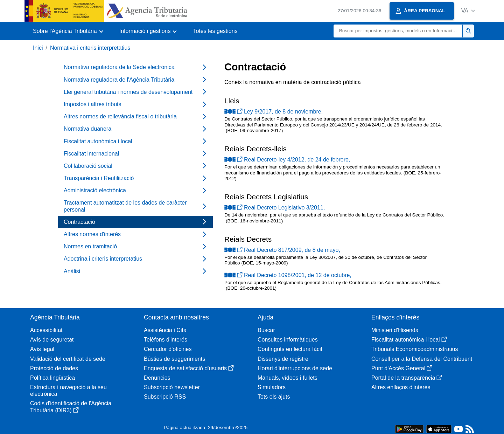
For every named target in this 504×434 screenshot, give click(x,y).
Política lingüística (52, 378)
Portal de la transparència (407, 378)
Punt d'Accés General (402, 368)
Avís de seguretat (52, 340)
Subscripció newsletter (172, 387)
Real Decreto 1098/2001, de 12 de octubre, (288, 275)
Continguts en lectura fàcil (290, 349)
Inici (38, 48)
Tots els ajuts (274, 397)
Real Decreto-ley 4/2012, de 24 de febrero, (287, 160)
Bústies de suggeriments (174, 359)
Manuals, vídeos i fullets (288, 378)
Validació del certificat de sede (68, 359)
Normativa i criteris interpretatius (90, 48)
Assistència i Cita (165, 330)
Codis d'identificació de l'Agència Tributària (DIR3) (71, 407)
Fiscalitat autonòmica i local (409, 340)
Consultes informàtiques (288, 340)
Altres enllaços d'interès (401, 387)
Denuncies (157, 378)
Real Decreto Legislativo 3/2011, (275, 208)
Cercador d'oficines (168, 349)
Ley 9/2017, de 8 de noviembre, (274, 112)
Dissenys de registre (283, 359)
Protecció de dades (54, 368)
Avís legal (42, 349)
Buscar (266, 330)
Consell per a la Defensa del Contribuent (422, 359)
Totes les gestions (215, 31)
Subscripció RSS (165, 397)
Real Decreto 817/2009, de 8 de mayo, (282, 250)
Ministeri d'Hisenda (395, 330)
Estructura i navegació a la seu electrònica (68, 391)
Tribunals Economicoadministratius (415, 349)
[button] (468, 11)
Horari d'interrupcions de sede (295, 368)
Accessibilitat (46, 330)
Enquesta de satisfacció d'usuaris (189, 368)
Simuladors (272, 387)
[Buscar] (398, 31)
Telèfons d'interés (166, 340)
